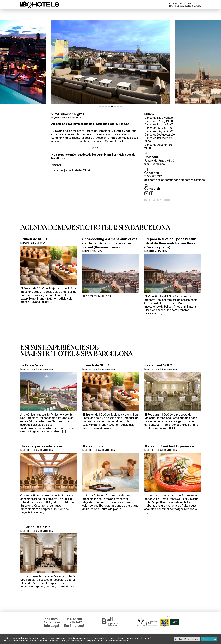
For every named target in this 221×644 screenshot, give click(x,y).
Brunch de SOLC (34, 239)
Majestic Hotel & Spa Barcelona (66, 117)
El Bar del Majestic (35, 527)
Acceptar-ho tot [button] (209, 639)
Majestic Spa (93, 446)
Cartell (95, 148)
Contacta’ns (51, 622)
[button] (100, 107)
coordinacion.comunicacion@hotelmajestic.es (176, 180)
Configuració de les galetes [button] (187, 639)
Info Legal (51, 626)
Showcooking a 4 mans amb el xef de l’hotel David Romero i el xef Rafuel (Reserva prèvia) (110, 243)
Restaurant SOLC (158, 365)
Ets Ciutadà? (74, 619)
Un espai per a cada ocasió (42, 446)
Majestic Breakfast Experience (169, 446)
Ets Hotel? (74, 622)
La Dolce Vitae (121, 131)
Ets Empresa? (74, 626)
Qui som (51, 619)
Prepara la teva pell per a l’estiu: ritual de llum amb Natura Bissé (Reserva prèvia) (170, 243)
